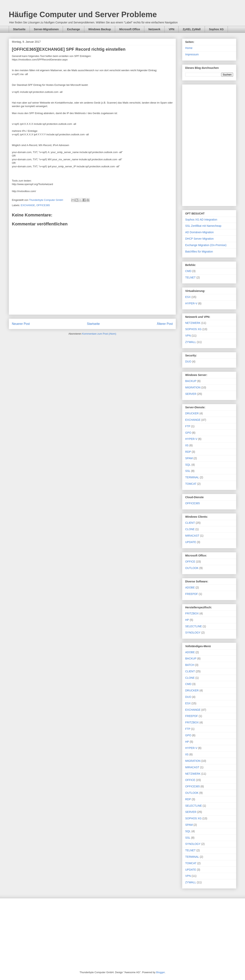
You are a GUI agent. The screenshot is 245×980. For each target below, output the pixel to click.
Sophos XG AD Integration (201, 220)
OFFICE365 (43, 205)
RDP (188, 452)
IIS (187, 445)
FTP (188, 426)
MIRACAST (192, 536)
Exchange (73, 29)
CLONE (190, 529)
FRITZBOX (192, 613)
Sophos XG (216, 29)
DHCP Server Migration (199, 239)
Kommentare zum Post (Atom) (99, 334)
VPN (171, 29)
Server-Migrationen (46, 29)
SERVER (191, 394)
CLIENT (190, 523)
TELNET (190, 277)
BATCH (190, 665)
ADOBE (190, 587)
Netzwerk (154, 29)
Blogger (160, 972)
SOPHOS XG (193, 329)
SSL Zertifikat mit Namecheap (203, 226)
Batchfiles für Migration (199, 252)
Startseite (19, 29)
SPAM (189, 458)
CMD (188, 271)
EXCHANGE (28, 205)
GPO (188, 433)
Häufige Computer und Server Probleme (83, 14)
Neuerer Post (21, 324)
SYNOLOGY (193, 633)
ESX (188, 297)
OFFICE (190, 562)
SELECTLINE (194, 626)
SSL (188, 471)
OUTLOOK (192, 568)
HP (187, 620)
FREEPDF (192, 594)
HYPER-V (191, 303)
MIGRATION (193, 387)
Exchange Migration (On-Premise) (206, 245)
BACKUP (191, 381)
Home (189, 48)
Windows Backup (100, 29)
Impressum (192, 54)
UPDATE (191, 542)
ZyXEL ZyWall (192, 29)
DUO (188, 362)
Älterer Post (165, 324)
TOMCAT (191, 484)
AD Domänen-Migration (199, 232)
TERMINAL (192, 477)
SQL (188, 465)
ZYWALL (191, 342)
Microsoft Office (130, 29)
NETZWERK (193, 323)
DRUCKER (192, 413)
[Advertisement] (209, 144)
